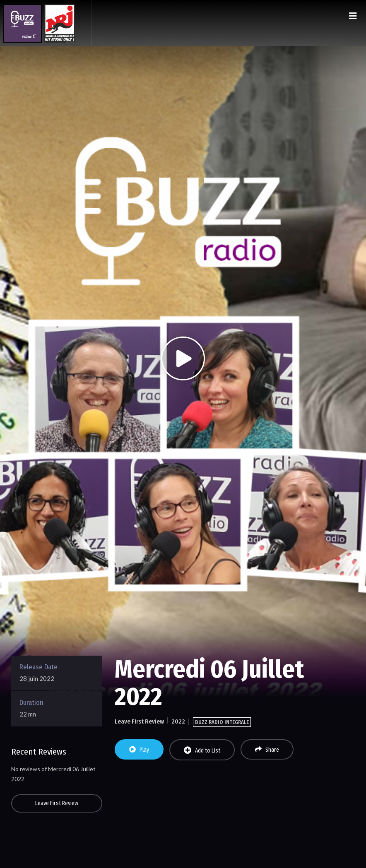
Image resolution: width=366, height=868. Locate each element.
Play (139, 750)
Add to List (202, 750)
